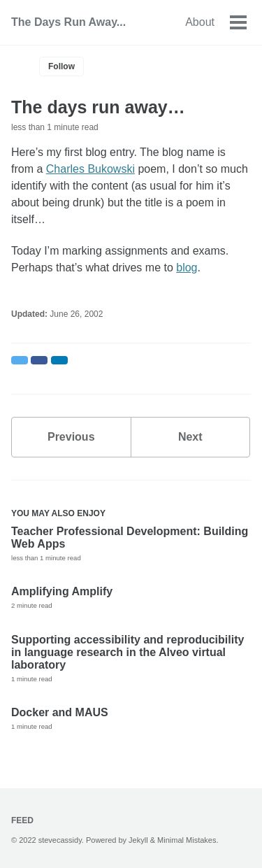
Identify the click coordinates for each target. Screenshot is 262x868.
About (200, 22)
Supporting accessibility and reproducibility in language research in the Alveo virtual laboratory (128, 652)
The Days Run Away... (68, 22)
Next (190, 437)
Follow (61, 66)
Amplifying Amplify (62, 591)
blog (187, 268)
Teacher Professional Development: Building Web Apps (130, 538)
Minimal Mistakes (187, 840)
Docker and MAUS (60, 712)
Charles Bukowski (90, 169)
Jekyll (138, 840)
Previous (71, 437)
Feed (22, 820)
